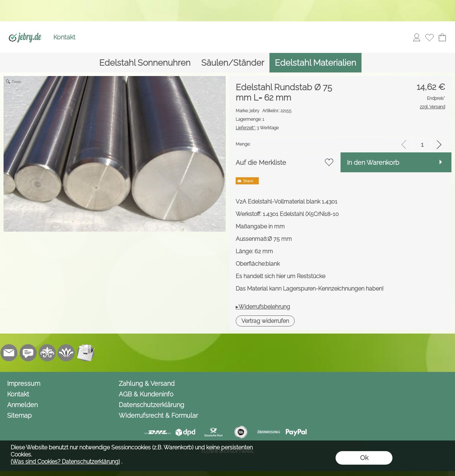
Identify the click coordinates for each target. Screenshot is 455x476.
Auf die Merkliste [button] (261, 163)
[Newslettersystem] (86, 353)
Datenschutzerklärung (151, 405)
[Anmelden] (417, 37)
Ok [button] (364, 458)
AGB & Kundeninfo (146, 394)
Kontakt (64, 37)
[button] (265, 321)
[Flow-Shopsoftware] (66, 353)
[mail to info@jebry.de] (9, 353)
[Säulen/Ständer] (233, 63)
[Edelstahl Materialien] (315, 63)
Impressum (24, 383)
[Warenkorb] (442, 37)
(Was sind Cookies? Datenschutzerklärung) (65, 462)
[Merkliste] (429, 37)
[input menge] (422, 144)
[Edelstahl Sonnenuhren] (145, 63)
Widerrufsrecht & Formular (158, 415)
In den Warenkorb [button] (373, 163)
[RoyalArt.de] (47, 353)
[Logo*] (25, 29)
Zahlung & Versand (147, 383)
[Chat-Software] (28, 353)
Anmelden (22, 405)
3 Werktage (257, 128)
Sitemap (19, 415)
